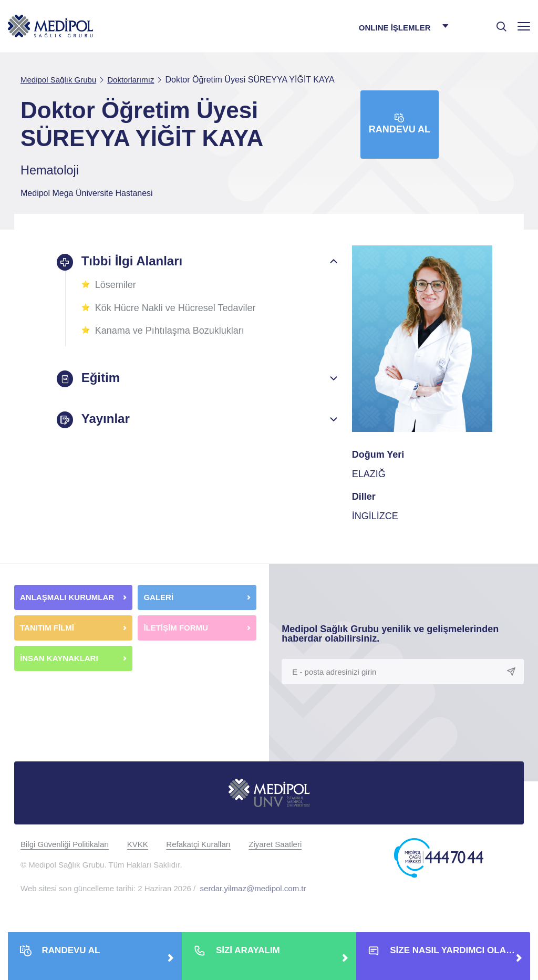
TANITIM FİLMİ (47, 628)
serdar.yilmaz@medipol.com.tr (253, 888)
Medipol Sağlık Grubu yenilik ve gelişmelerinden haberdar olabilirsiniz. (390, 634)
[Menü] (524, 26)
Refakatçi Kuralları (198, 844)
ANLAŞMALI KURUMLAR (67, 597)
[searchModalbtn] (498, 23)
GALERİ (158, 597)
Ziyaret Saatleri (275, 844)
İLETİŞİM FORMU (176, 628)
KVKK (138, 844)
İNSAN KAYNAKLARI (60, 658)
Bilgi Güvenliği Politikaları (65, 844)
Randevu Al (400, 124)
